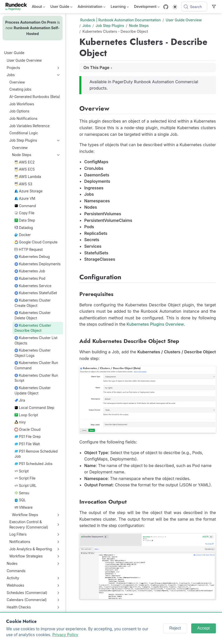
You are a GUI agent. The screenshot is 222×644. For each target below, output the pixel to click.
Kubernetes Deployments (38, 264)
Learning (120, 7)
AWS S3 (23, 184)
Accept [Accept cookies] (204, 628)
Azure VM (25, 199)
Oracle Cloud (27, 430)
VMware (24, 507)
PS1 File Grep (28, 437)
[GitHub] (166, 7)
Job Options (19, 111)
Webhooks (15, 585)
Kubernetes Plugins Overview (155, 324)
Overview (17, 82)
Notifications (20, 542)
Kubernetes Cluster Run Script (36, 378)
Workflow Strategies (26, 556)
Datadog (24, 228)
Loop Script (26, 415)
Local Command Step (34, 408)
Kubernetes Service (33, 286)
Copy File (24, 213)
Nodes (12, 564)
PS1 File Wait (27, 444)
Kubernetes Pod (30, 278)
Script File (25, 478)
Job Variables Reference (29, 126)
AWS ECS (25, 169)
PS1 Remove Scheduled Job (36, 454)
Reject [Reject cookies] (175, 628)
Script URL (25, 486)
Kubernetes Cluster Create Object (33, 303)
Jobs (11, 75)
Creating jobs (20, 89)
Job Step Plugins (23, 140)
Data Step (25, 220)
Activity (13, 578)
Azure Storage (28, 191)
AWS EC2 (25, 162)
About (39, 7)
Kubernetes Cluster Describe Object (33, 328)
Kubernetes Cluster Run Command (36, 365)
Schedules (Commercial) (27, 593)
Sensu (22, 493)
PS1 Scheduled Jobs (33, 464)
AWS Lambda (28, 177)
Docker (23, 235)
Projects (13, 68)
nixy (20, 422)
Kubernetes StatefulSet (36, 293)
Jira (20, 400)
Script (21, 471)
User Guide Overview (24, 60)
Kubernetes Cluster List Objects (36, 341)
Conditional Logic (24, 133)
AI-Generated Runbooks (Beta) (35, 97)
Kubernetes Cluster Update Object (33, 391)
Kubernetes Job (30, 271)
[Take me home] (18, 7)
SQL (20, 500)
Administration (92, 7)
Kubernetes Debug (32, 257)
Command (25, 206)
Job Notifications (23, 119)
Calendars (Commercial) (27, 600)
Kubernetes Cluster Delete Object (33, 315)
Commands (16, 571)
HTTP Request (29, 250)
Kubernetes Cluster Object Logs (33, 353)
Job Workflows (22, 104)
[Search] (194, 7)
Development (147, 7)
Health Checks (19, 607)
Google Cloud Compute (36, 242)
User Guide (61, 7)
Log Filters (18, 534)
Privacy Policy (65, 635)
